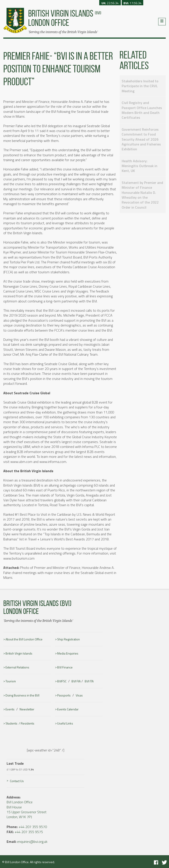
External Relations (17, 667)
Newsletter (27, 709)
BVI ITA (89, 681)
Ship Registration (69, 639)
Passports (64, 695)
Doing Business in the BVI (22, 695)
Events (10, 709)
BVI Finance (65, 667)
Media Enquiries (68, 653)
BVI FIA (76, 681)
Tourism (11, 681)
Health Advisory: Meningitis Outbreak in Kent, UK (140, 166)
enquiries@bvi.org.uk (32, 842)
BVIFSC (62, 681)
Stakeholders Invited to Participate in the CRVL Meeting (140, 86)
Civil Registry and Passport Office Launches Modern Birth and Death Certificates (142, 110)
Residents (28, 723)
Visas (79, 695)
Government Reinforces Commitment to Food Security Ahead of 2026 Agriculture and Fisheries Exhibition (141, 139)
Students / (13, 723)
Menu (162, 22)
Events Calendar (68, 709)
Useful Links (65, 723)
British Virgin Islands (19, 653)
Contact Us (17, 781)
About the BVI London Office (24, 639)
